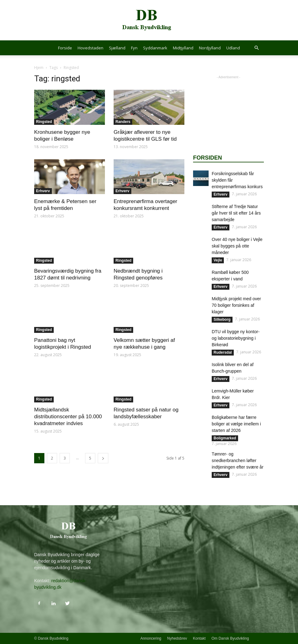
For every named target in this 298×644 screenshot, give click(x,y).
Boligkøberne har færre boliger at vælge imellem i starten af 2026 (236, 424)
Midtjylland (183, 48)
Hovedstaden (90, 48)
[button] (256, 48)
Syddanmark (155, 48)
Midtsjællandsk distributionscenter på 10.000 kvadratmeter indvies (68, 417)
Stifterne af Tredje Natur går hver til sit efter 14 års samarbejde (236, 213)
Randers (123, 122)
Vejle (218, 260)
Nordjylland (210, 48)
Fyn (134, 48)
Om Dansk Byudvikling (230, 638)
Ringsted (44, 122)
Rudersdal (223, 352)
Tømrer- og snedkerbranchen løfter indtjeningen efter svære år (238, 460)
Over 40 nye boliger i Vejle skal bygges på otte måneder (237, 246)
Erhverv (43, 191)
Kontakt (199, 638)
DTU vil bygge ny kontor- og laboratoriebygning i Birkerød (236, 338)
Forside (65, 48)
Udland (233, 48)
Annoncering (151, 638)
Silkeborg (222, 320)
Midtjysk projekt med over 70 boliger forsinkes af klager (236, 305)
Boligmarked (225, 438)
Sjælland (117, 48)
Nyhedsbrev (177, 638)
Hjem (39, 68)
